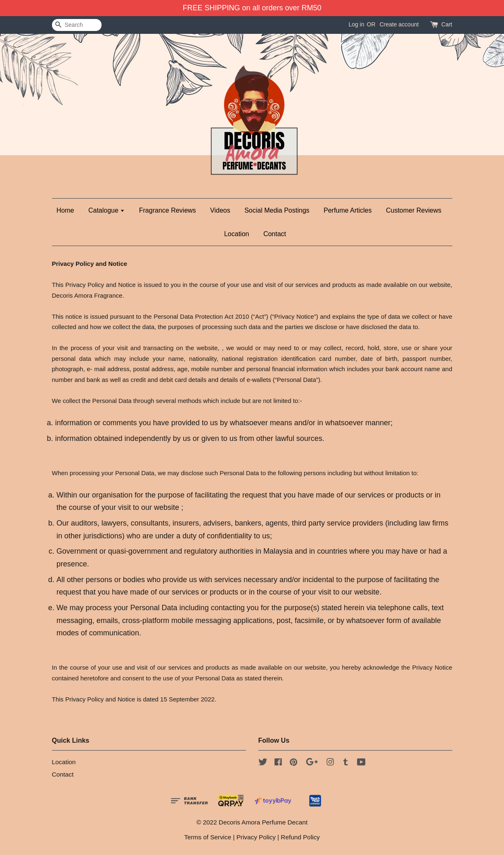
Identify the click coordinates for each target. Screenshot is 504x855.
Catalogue (106, 210)
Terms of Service (208, 837)
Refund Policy (300, 837)
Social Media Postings (277, 210)
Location (237, 234)
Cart (447, 24)
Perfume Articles (348, 210)
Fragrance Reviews (168, 210)
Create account (399, 24)
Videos (220, 210)
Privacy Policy (256, 837)
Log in (356, 24)
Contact (275, 234)
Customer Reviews (414, 210)
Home (65, 210)
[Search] (77, 25)
